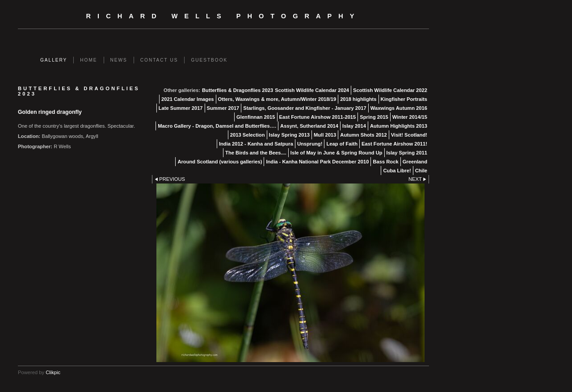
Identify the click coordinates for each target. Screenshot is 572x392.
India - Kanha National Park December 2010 (317, 162)
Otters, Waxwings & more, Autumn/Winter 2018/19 (277, 99)
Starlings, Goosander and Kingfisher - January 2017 (305, 108)
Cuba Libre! (397, 171)
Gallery (54, 60)
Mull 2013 (325, 135)
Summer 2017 (223, 108)
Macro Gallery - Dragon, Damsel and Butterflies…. (217, 126)
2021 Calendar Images (188, 99)
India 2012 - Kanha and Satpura (256, 144)
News (119, 60)
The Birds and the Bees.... (256, 153)
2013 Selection (248, 135)
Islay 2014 (354, 126)
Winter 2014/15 (410, 117)
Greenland (415, 162)
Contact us (159, 60)
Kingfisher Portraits (404, 99)
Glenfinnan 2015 (256, 117)
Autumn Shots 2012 (363, 135)
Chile (421, 171)
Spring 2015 (374, 117)
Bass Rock (385, 162)
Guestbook (209, 60)
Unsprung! (310, 144)
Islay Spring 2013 (289, 135)
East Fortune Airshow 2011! (394, 144)
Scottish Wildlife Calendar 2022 (390, 90)
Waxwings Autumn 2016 (399, 108)
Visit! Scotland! (409, 135)
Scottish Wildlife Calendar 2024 (312, 90)
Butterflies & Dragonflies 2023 (238, 90)
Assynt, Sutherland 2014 (309, 126)
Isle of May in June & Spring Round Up (336, 153)
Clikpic (53, 372)
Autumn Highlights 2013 (399, 126)
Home (88, 60)
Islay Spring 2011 (407, 153)
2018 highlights (358, 99)
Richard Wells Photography (224, 16)
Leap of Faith (342, 144)
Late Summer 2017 (181, 108)
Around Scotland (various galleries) (220, 162)
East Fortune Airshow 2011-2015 (318, 117)
